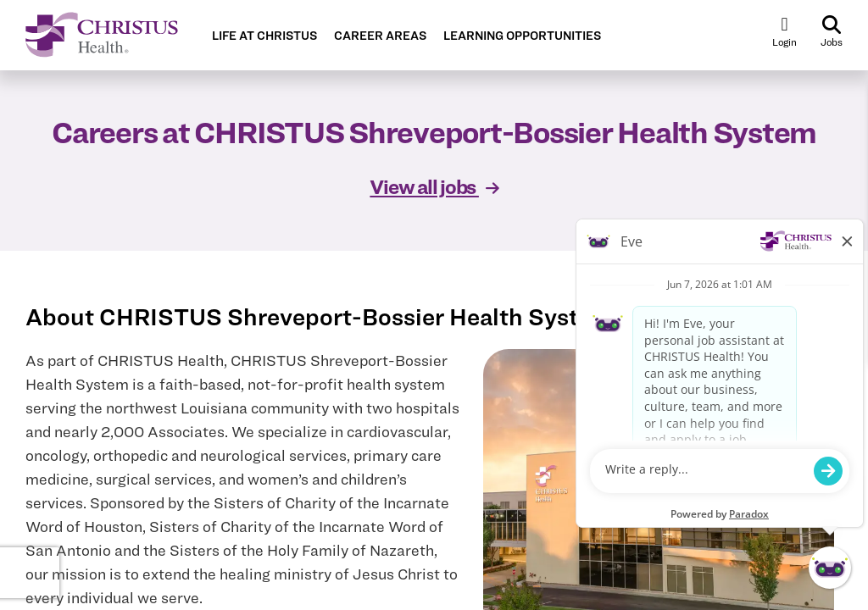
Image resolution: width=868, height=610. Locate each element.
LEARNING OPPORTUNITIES (522, 36)
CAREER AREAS (380, 36)
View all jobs (434, 187)
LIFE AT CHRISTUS (264, 36)
